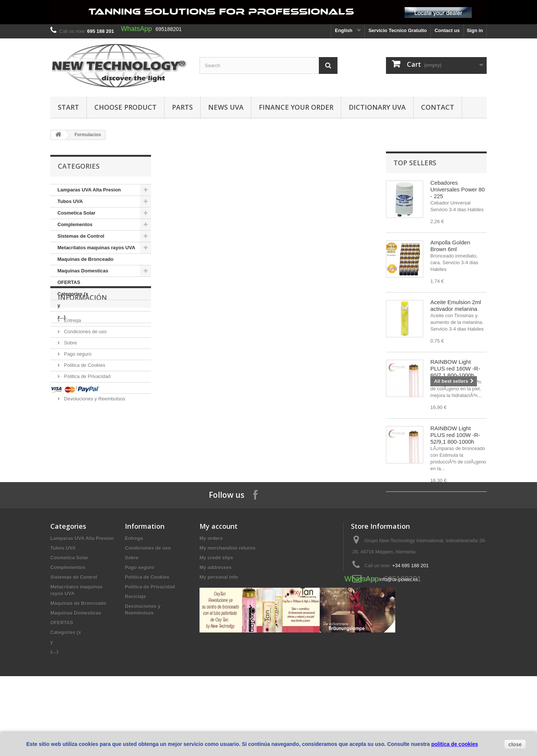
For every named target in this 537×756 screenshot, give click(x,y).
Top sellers (415, 163)
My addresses (216, 624)
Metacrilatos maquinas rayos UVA (96, 248)
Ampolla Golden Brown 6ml (450, 246)
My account (219, 583)
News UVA (226, 107)
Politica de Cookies (84, 410)
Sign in (475, 30)
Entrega (72, 365)
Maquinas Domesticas (83, 271)
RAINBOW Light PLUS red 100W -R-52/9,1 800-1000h (455, 435)
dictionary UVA (377, 107)
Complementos (75, 224)
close (515, 744)
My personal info (219, 634)
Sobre (70, 388)
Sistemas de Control (81, 236)
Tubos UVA (70, 201)
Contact (438, 107)
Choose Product (125, 107)
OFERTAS (69, 282)
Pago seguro (77, 399)
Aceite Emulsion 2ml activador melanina (456, 305)
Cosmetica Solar (76, 213)
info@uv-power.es (399, 636)
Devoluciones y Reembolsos (94, 444)
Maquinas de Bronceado (85, 259)
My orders (211, 595)
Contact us (447, 30)
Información (82, 346)
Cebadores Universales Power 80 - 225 (458, 189)
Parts (182, 107)
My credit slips (216, 615)
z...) (62, 317)
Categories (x (73, 294)
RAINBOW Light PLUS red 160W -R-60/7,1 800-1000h (455, 368)
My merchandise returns (227, 605)
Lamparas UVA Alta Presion (89, 190)
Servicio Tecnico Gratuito (398, 30)
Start (68, 107)
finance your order (296, 107)
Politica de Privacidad (87, 421)
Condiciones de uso (85, 377)
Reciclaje (73, 433)
